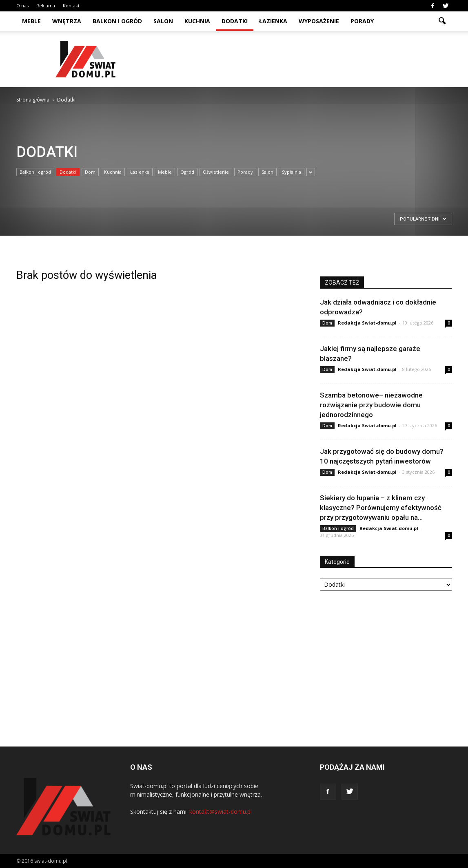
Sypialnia (292, 172)
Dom (90, 172)
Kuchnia (197, 21)
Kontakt (71, 6)
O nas (22, 6)
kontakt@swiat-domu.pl (221, 812)
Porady (362, 21)
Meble (31, 21)
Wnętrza (67, 21)
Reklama (46, 6)
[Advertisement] (304, 59)
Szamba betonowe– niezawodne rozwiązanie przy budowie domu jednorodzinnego (371, 405)
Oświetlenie (216, 172)
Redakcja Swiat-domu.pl (367, 323)
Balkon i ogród (117, 21)
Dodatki (235, 21)
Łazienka (273, 21)
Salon (163, 21)
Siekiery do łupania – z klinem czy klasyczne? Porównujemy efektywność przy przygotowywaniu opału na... (381, 508)
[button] (442, 21)
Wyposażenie (319, 21)
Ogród (187, 172)
